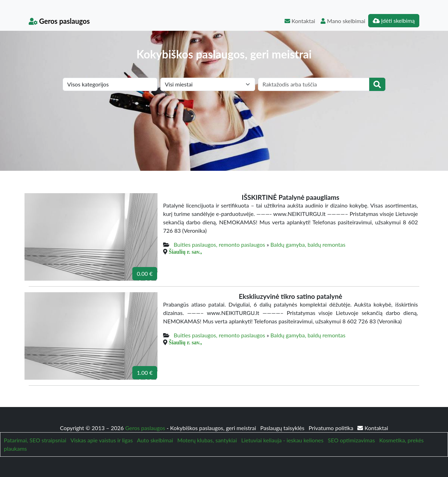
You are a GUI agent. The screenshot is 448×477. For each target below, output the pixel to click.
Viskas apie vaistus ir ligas (101, 440)
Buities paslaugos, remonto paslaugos (219, 244)
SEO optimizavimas (352, 440)
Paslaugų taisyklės (283, 428)
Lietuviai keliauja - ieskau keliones (282, 440)
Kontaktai (300, 21)
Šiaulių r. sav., (185, 252)
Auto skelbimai (155, 440)
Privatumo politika (332, 428)
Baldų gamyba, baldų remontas (308, 244)
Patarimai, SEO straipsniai (35, 440)
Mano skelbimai (343, 21)
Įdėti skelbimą (394, 20)
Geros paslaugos (59, 21)
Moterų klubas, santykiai (207, 440)
